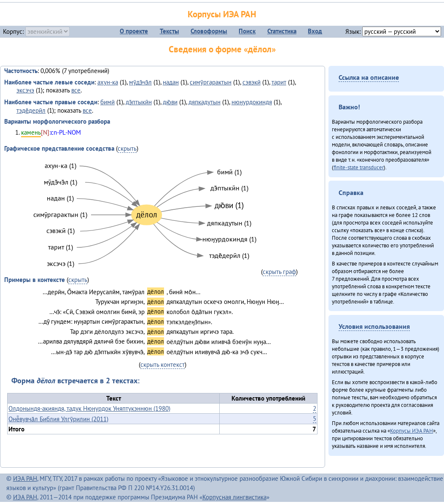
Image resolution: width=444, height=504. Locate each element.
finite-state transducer (359, 167)
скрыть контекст (163, 364)
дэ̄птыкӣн (139, 102)
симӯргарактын (211, 82)
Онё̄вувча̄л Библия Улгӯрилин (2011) (58, 419)
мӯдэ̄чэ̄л (140, 82)
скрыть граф (279, 272)
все (76, 90)
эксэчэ (25, 90)
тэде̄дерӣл (31, 110)
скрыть (127, 148)
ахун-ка (108, 82)
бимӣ (108, 102)
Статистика (282, 31)
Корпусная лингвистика (234, 497)
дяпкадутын (205, 102)
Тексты (170, 31)
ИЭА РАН (25, 478)
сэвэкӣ (252, 82)
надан (171, 82)
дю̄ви (170, 102)
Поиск (247, 31)
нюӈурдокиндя (252, 102)
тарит (279, 82)
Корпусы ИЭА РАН (222, 14)
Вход (315, 31)
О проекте (134, 31)
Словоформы (209, 31)
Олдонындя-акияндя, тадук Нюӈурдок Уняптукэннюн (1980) (89, 408)
